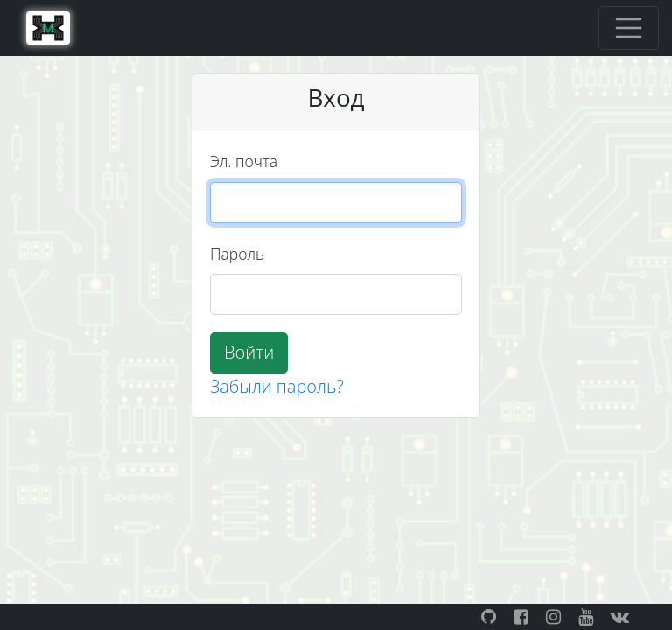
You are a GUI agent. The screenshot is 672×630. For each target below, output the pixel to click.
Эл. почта (244, 161)
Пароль (237, 254)
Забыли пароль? (277, 386)
